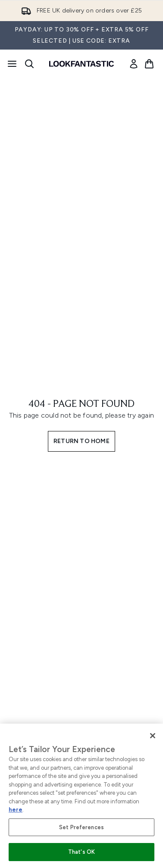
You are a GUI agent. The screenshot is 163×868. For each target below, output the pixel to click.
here (16, 810)
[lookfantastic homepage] (81, 64)
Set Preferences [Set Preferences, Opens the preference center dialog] (81, 827)
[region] (81, 796)
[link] (134, 64)
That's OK (81, 852)
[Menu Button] (12, 64)
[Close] (153, 736)
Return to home (81, 441)
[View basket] (149, 64)
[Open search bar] (29, 64)
